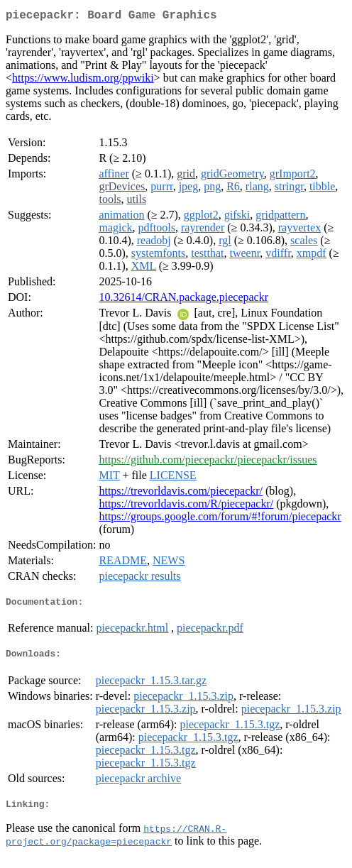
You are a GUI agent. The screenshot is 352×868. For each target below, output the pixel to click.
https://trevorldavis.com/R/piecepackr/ (186, 506)
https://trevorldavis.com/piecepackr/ (181, 494)
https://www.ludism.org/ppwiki (83, 81)
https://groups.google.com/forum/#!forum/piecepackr (220, 519)
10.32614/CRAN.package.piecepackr (183, 300)
